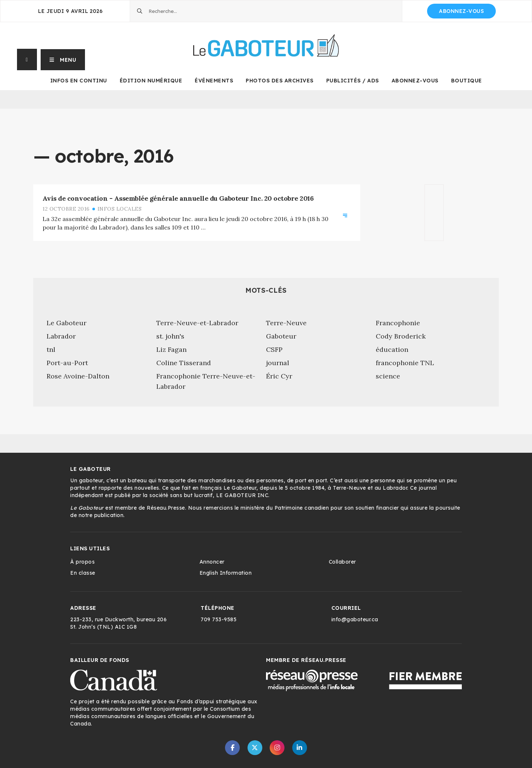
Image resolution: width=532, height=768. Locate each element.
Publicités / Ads (353, 81)
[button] (63, 60)
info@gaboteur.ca (355, 619)
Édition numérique (151, 81)
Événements (214, 81)
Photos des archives (280, 81)
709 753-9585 (219, 619)
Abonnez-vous (461, 11)
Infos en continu (79, 81)
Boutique (467, 81)
